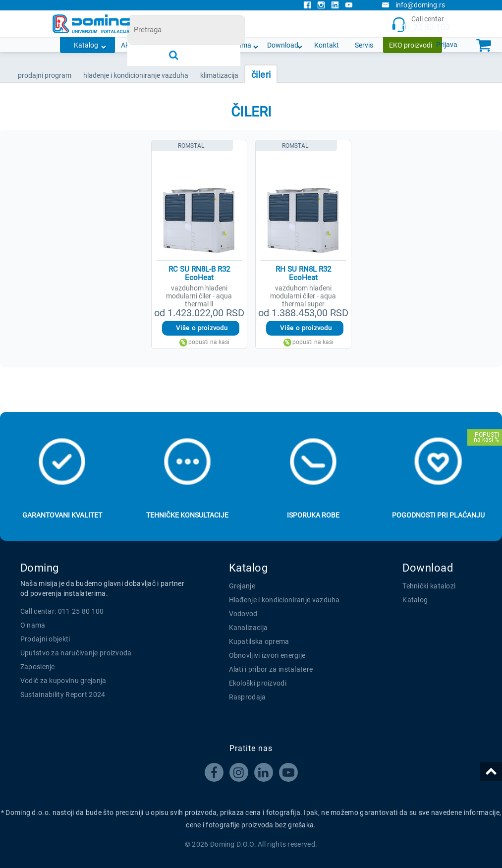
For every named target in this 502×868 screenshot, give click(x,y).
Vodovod (243, 614)
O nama (239, 45)
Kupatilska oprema (259, 641)
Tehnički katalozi (429, 586)
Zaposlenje (38, 667)
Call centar (420, 24)
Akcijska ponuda (146, 45)
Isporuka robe (313, 515)
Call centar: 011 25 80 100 (62, 611)
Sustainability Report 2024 (63, 694)
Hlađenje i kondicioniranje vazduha (284, 600)
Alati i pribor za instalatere (271, 669)
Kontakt (327, 45)
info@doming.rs (413, 5)
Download (283, 45)
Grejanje (242, 586)
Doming (40, 568)
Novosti (199, 45)
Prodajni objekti (45, 639)
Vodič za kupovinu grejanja (63, 681)
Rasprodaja (248, 697)
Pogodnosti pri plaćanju (438, 515)
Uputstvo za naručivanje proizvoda (76, 653)
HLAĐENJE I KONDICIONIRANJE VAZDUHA (136, 75)
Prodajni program (45, 75)
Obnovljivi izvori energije (267, 655)
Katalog (86, 45)
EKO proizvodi (411, 45)
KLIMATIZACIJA (219, 75)
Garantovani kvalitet (62, 515)
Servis (364, 45)
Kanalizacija (249, 628)
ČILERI (261, 75)
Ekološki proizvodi (258, 683)
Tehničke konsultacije (187, 515)
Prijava (447, 45)
